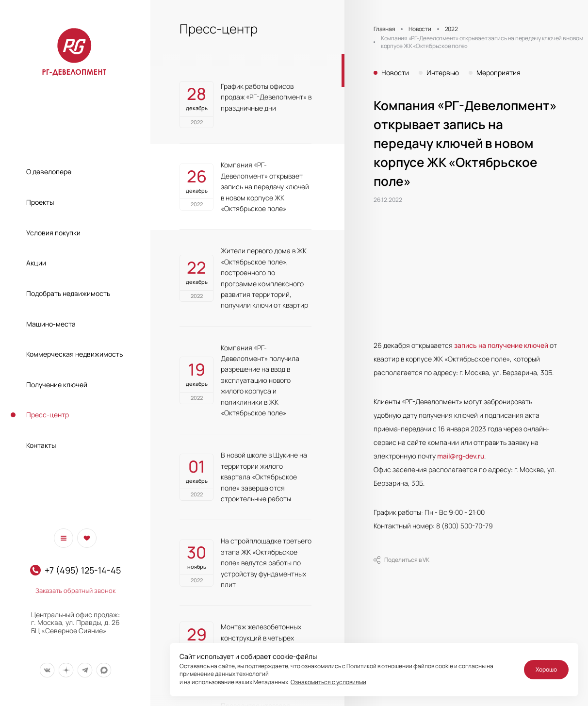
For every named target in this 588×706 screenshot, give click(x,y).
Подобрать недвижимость (68, 293)
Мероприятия (498, 73)
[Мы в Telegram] (85, 670)
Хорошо (546, 669)
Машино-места (51, 324)
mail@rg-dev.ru (461, 456)
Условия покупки (53, 233)
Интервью (443, 73)
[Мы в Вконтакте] (47, 670)
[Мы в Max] (104, 670)
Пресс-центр (48, 415)
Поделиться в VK (401, 560)
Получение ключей (57, 385)
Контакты (41, 445)
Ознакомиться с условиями (328, 682)
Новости (395, 73)
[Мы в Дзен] (66, 670)
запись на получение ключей (501, 345)
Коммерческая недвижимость (74, 354)
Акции (36, 263)
